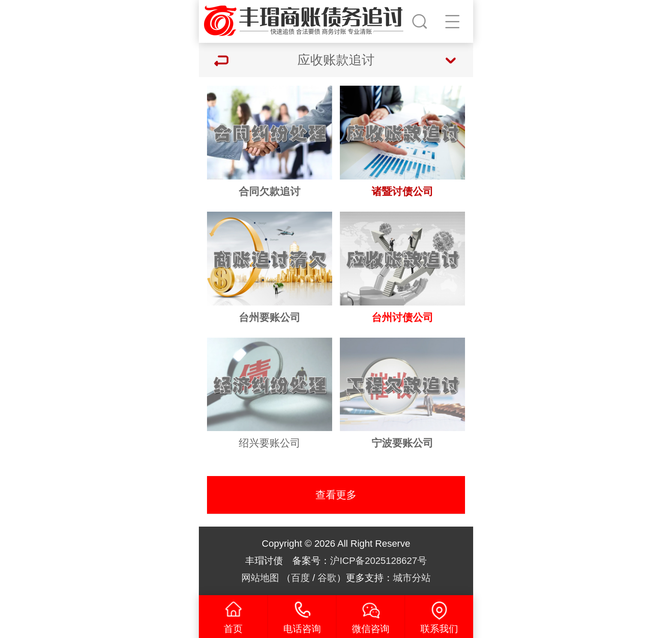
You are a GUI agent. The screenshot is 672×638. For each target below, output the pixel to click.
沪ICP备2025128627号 (378, 561)
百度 (300, 578)
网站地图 (260, 578)
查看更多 (336, 495)
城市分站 (412, 578)
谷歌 (327, 578)
